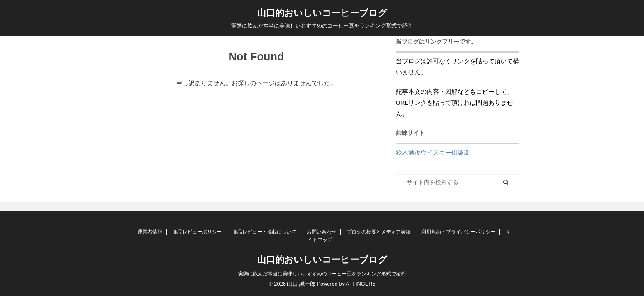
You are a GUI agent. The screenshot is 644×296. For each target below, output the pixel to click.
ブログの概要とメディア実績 (379, 232)
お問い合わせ (322, 232)
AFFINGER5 (361, 284)
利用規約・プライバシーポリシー (458, 232)
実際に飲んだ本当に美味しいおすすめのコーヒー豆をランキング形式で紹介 (322, 274)
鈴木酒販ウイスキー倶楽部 (433, 152)
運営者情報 (150, 232)
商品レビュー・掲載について (264, 232)
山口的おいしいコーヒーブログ (322, 13)
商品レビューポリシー (197, 232)
